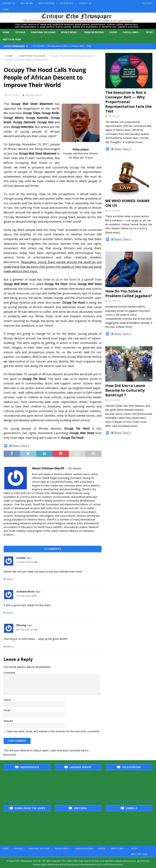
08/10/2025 (114, 301)
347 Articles (75, 468)
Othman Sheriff (33, 95)
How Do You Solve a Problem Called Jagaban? (129, 293)
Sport (150, 32)
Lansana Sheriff (80, 767)
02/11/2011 (14, 95)
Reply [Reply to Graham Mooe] (10, 613)
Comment (9, 673)
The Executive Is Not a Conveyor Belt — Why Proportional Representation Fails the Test (129, 102)
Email (7, 710)
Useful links (130, 32)
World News (69, 32)
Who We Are (27, 3)
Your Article (67, 3)
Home (6, 9)
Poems (113, 32)
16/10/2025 (114, 211)
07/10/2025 (114, 400)
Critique (20, 32)
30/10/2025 (114, 116)
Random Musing (94, 32)
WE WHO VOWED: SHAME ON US (127, 203)
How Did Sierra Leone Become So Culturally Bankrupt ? (125, 390)
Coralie (21, 558)
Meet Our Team (46, 3)
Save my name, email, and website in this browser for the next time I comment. (53, 731)
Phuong (21, 625)
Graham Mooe (25, 591)
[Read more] (135, 142)
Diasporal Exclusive (43, 32)
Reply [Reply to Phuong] (10, 647)
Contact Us (9, 3)
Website (8, 721)
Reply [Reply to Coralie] (10, 579)
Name (8, 700)
